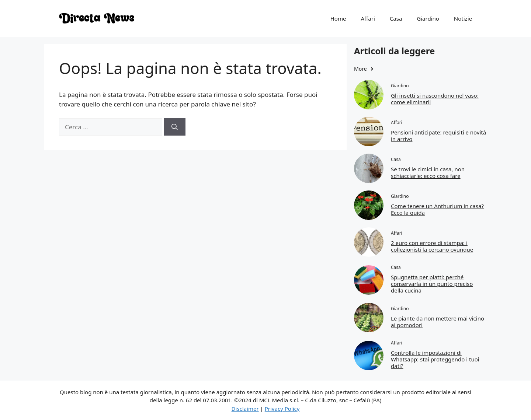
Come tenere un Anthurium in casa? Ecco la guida (437, 209)
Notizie (463, 18)
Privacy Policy (282, 409)
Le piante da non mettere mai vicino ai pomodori (438, 322)
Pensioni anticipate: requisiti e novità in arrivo (438, 136)
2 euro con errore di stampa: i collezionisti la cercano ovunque (432, 246)
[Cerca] (175, 127)
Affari (368, 18)
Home (338, 18)
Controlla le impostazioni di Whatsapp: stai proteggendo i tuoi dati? (435, 359)
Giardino (428, 18)
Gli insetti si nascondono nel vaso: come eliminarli (435, 99)
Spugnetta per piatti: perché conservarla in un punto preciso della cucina (432, 284)
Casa (396, 18)
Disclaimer (245, 409)
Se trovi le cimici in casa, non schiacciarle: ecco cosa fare (428, 172)
